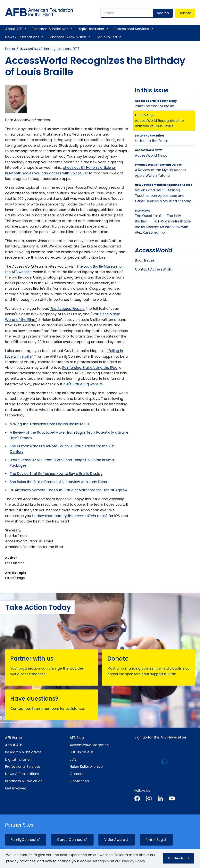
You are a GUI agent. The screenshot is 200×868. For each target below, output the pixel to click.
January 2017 (68, 49)
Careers (76, 774)
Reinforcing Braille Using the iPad (90, 368)
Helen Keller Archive (86, 767)
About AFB (14, 29)
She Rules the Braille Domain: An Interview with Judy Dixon (58, 482)
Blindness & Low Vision (67, 37)
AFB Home (13, 738)
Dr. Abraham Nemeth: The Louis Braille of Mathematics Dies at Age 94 (69, 490)
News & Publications (22, 37)
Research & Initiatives (50, 29)
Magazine (89, 745)
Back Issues (145, 260)
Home (10, 49)
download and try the (72, 516)
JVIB (73, 759)
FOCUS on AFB (81, 752)
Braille (156, 840)
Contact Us (79, 781)
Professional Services (131, 29)
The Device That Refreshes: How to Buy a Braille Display (56, 474)
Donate (185, 13)
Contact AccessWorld (154, 269)
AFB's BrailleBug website (83, 384)
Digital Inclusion (91, 29)
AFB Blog (77, 738)
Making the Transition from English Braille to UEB (50, 424)
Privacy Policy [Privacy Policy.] (134, 861)
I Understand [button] (178, 858)
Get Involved (106, 37)
